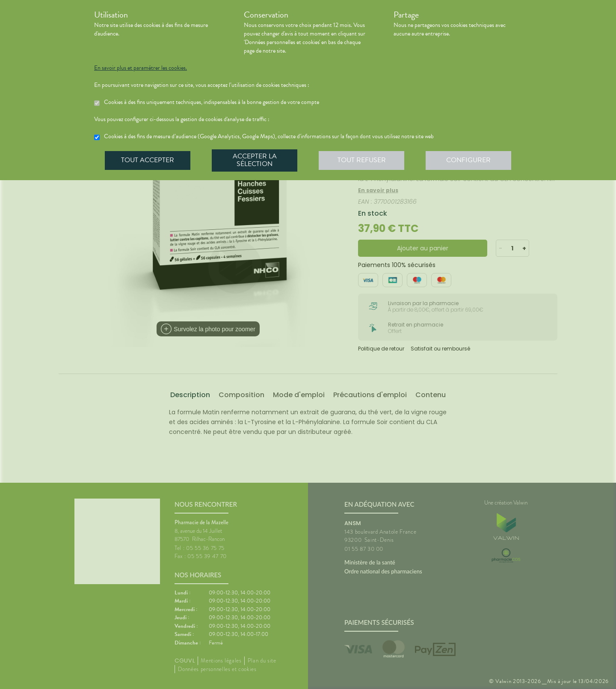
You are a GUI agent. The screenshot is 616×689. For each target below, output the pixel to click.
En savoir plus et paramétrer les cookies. (141, 68)
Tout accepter (148, 160)
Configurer (468, 160)
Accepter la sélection (255, 160)
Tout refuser (362, 160)
